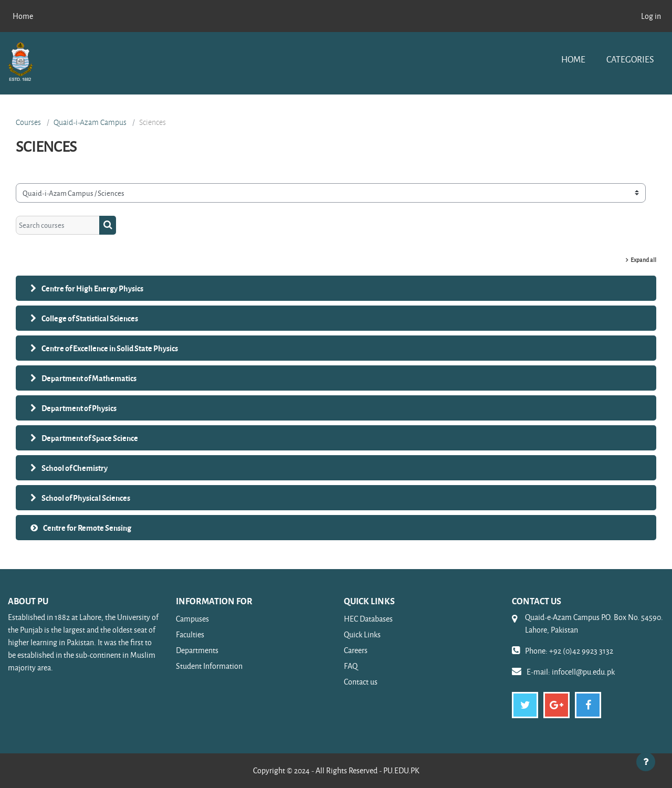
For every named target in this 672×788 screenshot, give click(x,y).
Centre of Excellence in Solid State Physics (110, 348)
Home (573, 59)
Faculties (190, 634)
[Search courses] (58, 225)
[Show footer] (646, 762)
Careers (356, 650)
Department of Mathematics (89, 378)
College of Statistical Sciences (90, 318)
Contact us (361, 682)
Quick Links (362, 634)
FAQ (351, 666)
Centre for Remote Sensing (87, 528)
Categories (630, 59)
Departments (197, 650)
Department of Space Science (90, 438)
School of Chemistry (75, 468)
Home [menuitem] (23, 16)
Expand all (643, 260)
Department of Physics (79, 408)
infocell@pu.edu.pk (583, 672)
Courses (28, 122)
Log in (651, 16)
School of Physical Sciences (86, 498)
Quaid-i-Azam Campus (90, 122)
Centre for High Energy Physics (92, 288)
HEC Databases (368, 619)
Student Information (209, 666)
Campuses (192, 619)
